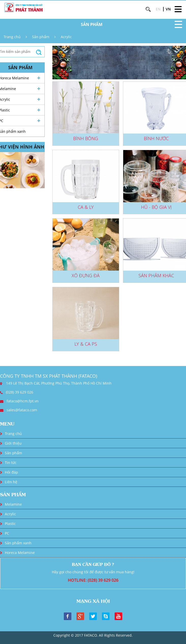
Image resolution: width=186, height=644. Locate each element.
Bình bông (86, 138)
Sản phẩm (41, 37)
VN (168, 9)
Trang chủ (12, 37)
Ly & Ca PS (86, 344)
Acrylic (66, 37)
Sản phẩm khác (156, 275)
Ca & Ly (86, 207)
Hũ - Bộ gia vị (156, 207)
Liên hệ (11, 482)
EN (158, 9)
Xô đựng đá (86, 275)
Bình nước (156, 138)
